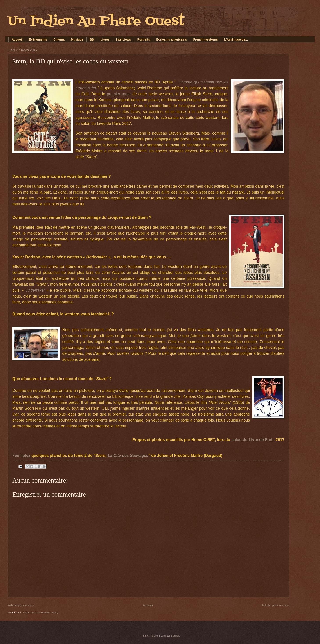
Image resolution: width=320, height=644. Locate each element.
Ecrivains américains (172, 39)
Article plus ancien (275, 605)
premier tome (119, 94)
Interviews (123, 39)
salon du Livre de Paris (253, 440)
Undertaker (35, 290)
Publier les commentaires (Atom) (40, 612)
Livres (105, 39)
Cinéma (59, 39)
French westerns (206, 39)
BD (92, 39)
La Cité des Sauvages (128, 456)
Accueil (17, 39)
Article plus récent (21, 605)
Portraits (144, 39)
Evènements (38, 39)
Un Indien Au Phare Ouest (96, 21)
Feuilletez (21, 456)
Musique (77, 39)
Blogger (175, 636)
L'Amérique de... (236, 39)
